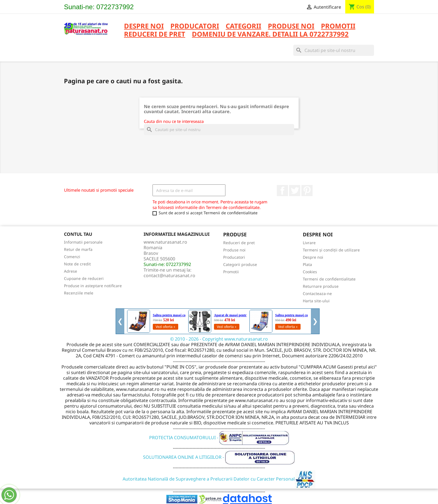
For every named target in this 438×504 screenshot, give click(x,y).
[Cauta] (334, 50)
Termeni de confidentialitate (329, 279)
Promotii (231, 272)
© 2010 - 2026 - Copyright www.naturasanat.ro (219, 339)
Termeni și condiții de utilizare (331, 250)
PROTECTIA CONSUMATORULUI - (219, 438)
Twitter (295, 191)
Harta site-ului (316, 301)
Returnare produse (321, 286)
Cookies (310, 272)
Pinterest (307, 191)
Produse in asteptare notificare (93, 286)
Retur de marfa (78, 249)
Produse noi (234, 250)
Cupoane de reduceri (84, 278)
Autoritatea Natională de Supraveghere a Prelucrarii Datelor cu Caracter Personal (219, 479)
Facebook (282, 191)
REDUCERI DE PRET (155, 35)
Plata (307, 264)
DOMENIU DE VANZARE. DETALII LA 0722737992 (270, 35)
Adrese (71, 271)
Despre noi (144, 26)
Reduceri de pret (239, 243)
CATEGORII (243, 26)
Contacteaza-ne (317, 293)
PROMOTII (338, 26)
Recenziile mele (79, 293)
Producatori (234, 257)
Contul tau (78, 234)
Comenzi (72, 257)
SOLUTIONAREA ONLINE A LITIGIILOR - (219, 457)
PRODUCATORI (195, 26)
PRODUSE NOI (291, 26)
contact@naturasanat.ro (169, 275)
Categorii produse (240, 264)
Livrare (309, 243)
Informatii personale (83, 242)
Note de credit (77, 264)
